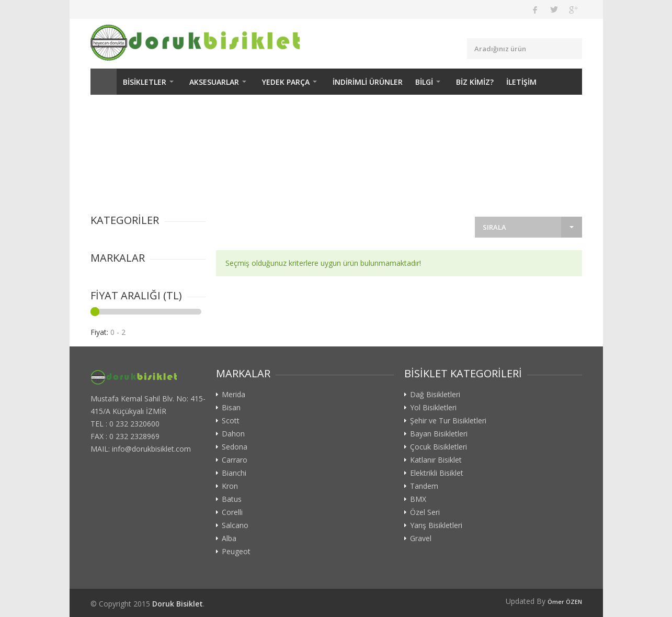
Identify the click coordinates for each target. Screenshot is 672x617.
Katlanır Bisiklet (436, 460)
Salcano (235, 525)
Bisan (231, 408)
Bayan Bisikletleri (439, 434)
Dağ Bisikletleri (435, 395)
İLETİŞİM (521, 82)
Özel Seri (425, 512)
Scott (231, 421)
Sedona (235, 447)
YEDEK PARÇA (286, 82)
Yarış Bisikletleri (436, 525)
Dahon (233, 434)
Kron (230, 486)
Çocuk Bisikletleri (438, 447)
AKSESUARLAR (214, 82)
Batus (232, 499)
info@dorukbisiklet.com (151, 449)
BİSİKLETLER (145, 82)
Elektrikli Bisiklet (437, 473)
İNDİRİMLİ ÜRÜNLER (368, 82)
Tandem (424, 486)
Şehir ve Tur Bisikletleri (448, 421)
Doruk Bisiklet (178, 604)
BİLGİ (424, 82)
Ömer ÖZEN (565, 602)
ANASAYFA (104, 82)
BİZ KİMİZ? (475, 82)
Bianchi (234, 473)
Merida (234, 395)
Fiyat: (99, 332)
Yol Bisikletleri (433, 408)
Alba (229, 539)
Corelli (232, 512)
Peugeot (236, 552)
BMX (418, 499)
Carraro (235, 460)
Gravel (421, 539)
